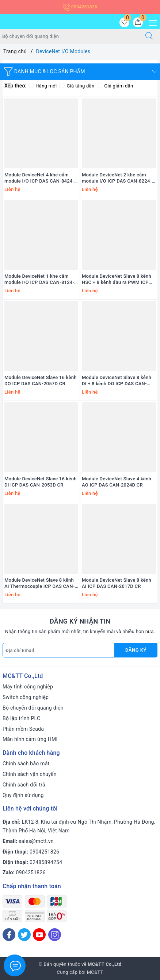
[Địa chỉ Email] (59, 650)
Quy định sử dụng (23, 795)
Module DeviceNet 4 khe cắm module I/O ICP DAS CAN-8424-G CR (41, 178)
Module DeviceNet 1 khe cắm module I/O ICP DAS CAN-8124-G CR (41, 280)
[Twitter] (24, 935)
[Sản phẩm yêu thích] (124, 22)
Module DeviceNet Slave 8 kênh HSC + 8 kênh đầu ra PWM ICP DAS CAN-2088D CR (117, 280)
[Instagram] (55, 935)
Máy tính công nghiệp (28, 687)
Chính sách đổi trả (24, 785)
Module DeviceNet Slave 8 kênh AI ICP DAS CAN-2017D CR (117, 583)
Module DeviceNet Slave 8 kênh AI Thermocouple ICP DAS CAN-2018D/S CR (39, 583)
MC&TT (95, 972)
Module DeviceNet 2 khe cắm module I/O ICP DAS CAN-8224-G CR (118, 178)
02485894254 (46, 862)
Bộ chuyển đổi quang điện (33, 708)
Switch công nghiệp (26, 697)
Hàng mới (42, 86)
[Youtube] (39, 935)
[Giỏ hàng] (138, 22)
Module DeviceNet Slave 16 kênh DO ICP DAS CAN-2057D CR (41, 380)
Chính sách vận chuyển (30, 774)
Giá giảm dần (115, 86)
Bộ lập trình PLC (21, 718)
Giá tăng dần (77, 86)
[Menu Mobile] (151, 22)
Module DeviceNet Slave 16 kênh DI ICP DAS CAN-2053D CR (41, 482)
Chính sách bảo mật (26, 764)
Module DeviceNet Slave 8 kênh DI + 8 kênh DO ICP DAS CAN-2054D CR (117, 381)
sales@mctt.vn (36, 841)
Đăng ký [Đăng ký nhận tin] (136, 650)
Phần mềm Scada (23, 729)
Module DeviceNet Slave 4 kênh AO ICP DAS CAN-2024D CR (117, 482)
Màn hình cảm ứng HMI (30, 739)
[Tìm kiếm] (149, 36)
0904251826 (80, 7)
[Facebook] (9, 935)
